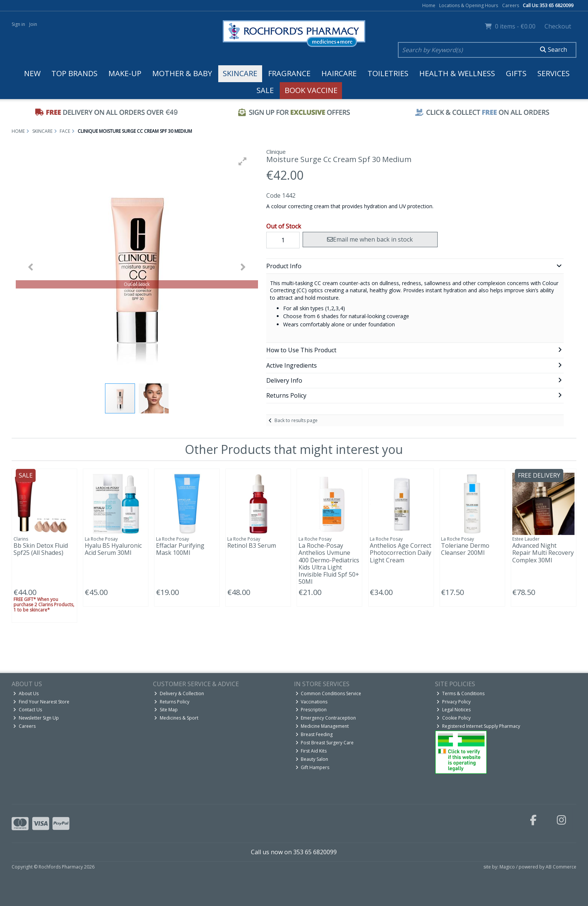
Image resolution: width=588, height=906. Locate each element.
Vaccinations (312, 702)
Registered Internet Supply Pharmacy (478, 726)
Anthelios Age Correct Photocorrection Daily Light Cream (400, 553)
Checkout (558, 26)
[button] (243, 161)
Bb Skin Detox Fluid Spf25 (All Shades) (41, 549)
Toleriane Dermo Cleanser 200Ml (465, 549)
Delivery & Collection (179, 693)
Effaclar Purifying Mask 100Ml (180, 549)
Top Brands (74, 73)
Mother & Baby (182, 73)
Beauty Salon (312, 759)
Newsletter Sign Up (36, 718)
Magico (507, 867)
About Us (26, 693)
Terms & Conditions (460, 693)
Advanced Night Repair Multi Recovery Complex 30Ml (543, 553)
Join (33, 24)
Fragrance (289, 73)
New (32, 73)
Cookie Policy (454, 718)
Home (429, 5)
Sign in (18, 24)
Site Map (166, 710)
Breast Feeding (314, 734)
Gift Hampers (313, 767)
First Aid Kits (311, 751)
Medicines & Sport (176, 718)
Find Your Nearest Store (41, 702)
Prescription (311, 710)
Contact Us (28, 710)
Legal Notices (454, 710)
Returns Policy (172, 702)
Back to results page (296, 420)
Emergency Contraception (326, 718)
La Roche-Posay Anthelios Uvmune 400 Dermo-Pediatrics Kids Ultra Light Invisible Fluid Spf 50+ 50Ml (329, 563)
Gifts (516, 73)
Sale (265, 90)
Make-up (125, 73)
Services (553, 73)
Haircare (339, 73)
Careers (511, 5)
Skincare (240, 73)
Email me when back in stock (370, 239)
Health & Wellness (457, 73)
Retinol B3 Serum (252, 545)
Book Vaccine (311, 90)
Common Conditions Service (328, 693)
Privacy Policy (454, 702)
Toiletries (388, 73)
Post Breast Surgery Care (325, 743)
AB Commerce (561, 867)
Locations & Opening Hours (469, 5)
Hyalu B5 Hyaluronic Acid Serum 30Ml (113, 549)
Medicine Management (322, 726)
